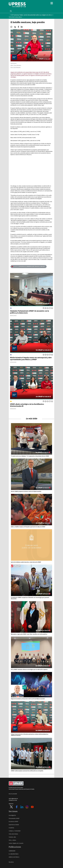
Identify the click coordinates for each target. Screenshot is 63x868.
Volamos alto (12, 837)
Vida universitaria (13, 834)
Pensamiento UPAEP (14, 818)
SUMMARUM (12, 851)
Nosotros (11, 862)
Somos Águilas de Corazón (16, 843)
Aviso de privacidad (13, 794)
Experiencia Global (14, 825)
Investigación (12, 815)
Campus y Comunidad (15, 831)
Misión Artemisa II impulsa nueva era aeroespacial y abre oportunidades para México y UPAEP (31, 359)
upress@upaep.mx (13, 799)
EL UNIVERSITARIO (14, 854)
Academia (11, 828)
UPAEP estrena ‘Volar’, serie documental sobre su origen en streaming (34, 15)
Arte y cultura (12, 840)
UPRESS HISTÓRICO (14, 857)
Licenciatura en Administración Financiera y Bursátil (28, 267)
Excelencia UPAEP (13, 822)
